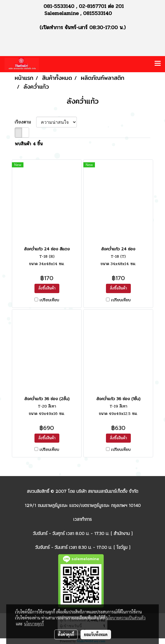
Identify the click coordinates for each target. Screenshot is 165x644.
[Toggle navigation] (158, 64)
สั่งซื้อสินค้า (47, 288)
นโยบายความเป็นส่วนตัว (126, 618)
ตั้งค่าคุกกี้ (66, 634)
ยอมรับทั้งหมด (96, 634)
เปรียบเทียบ (49, 300)
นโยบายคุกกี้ (34, 624)
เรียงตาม (25, 122)
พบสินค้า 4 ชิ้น (29, 144)
